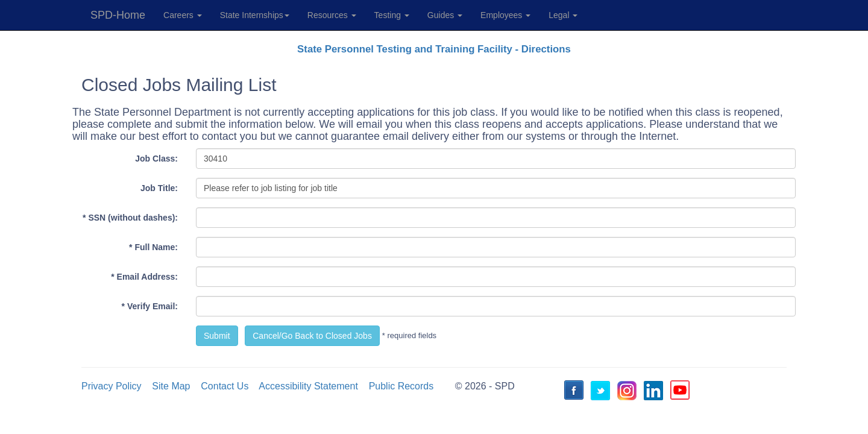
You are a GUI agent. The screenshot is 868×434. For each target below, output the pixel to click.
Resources (332, 15)
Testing (392, 15)
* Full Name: (153, 247)
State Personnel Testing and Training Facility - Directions (434, 49)
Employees (505, 15)
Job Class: (156, 159)
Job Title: (159, 188)
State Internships (255, 15)
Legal (563, 15)
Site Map (171, 386)
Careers (183, 15)
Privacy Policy (112, 386)
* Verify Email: (150, 306)
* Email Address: (144, 277)
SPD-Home (118, 15)
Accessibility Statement (308, 386)
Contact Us (225, 386)
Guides (445, 15)
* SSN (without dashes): (130, 218)
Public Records (401, 386)
